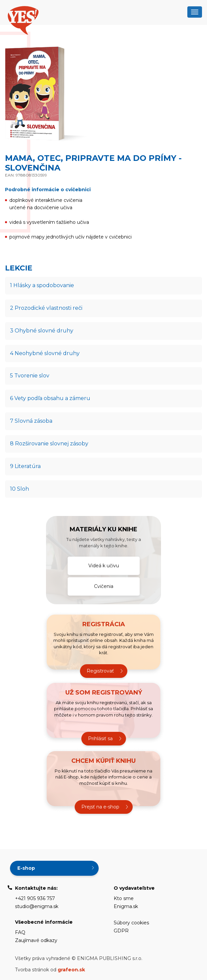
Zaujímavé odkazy (36, 940)
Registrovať (100, 671)
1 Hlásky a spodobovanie (42, 285)
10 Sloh (19, 489)
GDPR (121, 931)
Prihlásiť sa (100, 738)
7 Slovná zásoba (31, 421)
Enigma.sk (126, 906)
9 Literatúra (25, 466)
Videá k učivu (104, 566)
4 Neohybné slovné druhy (45, 353)
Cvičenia (104, 586)
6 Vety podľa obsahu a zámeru (50, 398)
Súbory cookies (131, 923)
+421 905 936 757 (35, 898)
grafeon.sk (71, 970)
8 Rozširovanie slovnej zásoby (49, 444)
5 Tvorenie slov (30, 376)
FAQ (20, 932)
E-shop (26, 868)
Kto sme (124, 898)
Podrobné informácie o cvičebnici (48, 190)
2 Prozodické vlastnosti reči (46, 308)
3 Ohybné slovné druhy (42, 331)
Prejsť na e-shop (100, 807)
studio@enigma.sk (37, 906)
